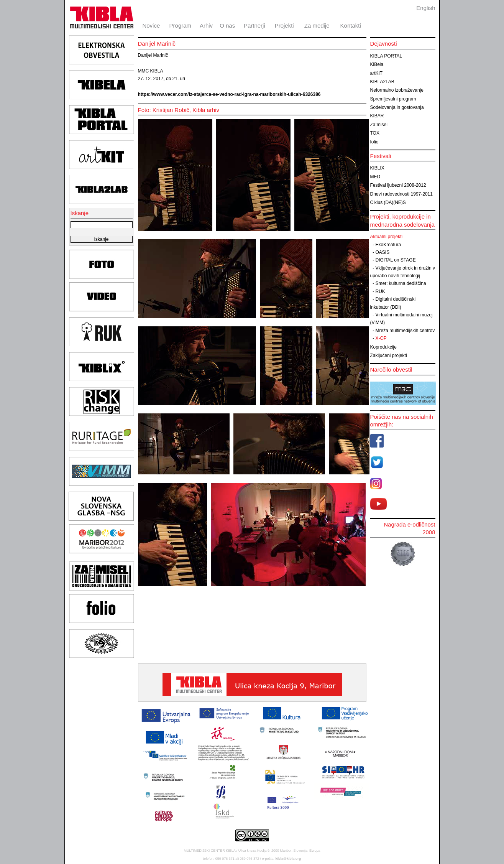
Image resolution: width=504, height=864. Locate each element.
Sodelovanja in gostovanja (397, 107)
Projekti (284, 26)
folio (374, 142)
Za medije (317, 26)
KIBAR (377, 116)
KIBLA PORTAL (386, 56)
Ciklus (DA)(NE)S (388, 202)
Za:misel (379, 125)
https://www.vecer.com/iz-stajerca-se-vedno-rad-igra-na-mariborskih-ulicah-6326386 (229, 94)
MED (375, 177)
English (426, 8)
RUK (380, 291)
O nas (227, 26)
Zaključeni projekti (389, 355)
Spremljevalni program (393, 99)
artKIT (377, 73)
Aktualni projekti (387, 237)
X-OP (381, 338)
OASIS (383, 252)
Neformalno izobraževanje (397, 90)
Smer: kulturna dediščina (401, 283)
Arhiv (206, 26)
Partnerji (254, 26)
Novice (151, 26)
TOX (375, 133)
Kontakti (351, 26)
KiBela (377, 64)
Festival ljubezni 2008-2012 (398, 185)
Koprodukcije (383, 347)
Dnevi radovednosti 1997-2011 (401, 194)
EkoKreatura (388, 245)
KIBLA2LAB (382, 82)
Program (181, 26)
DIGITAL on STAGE (396, 260)
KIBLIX (377, 168)
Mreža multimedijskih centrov (405, 331)
